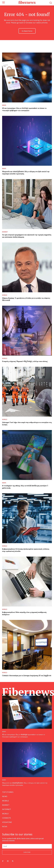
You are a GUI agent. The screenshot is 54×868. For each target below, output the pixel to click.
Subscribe (27, 852)
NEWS (4, 105)
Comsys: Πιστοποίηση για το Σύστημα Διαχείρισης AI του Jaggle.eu (27, 675)
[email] (27, 846)
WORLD (5, 295)
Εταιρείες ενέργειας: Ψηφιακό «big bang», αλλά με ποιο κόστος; (25, 361)
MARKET (5, 232)
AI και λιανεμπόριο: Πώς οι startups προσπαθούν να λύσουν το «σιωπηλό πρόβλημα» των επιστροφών (24, 109)
